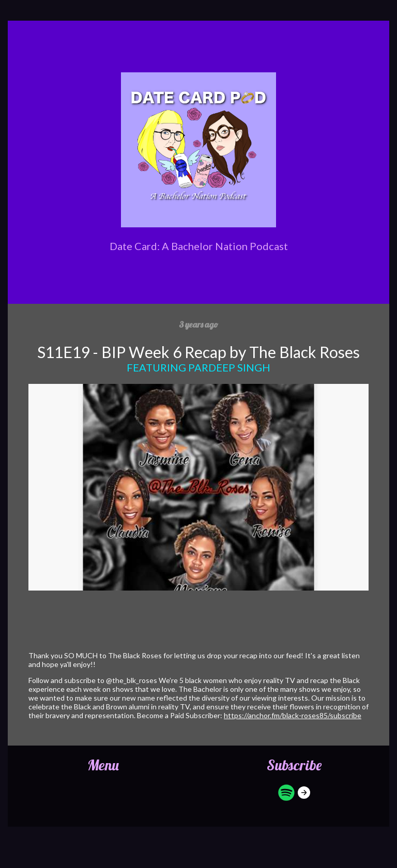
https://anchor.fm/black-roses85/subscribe (293, 715)
